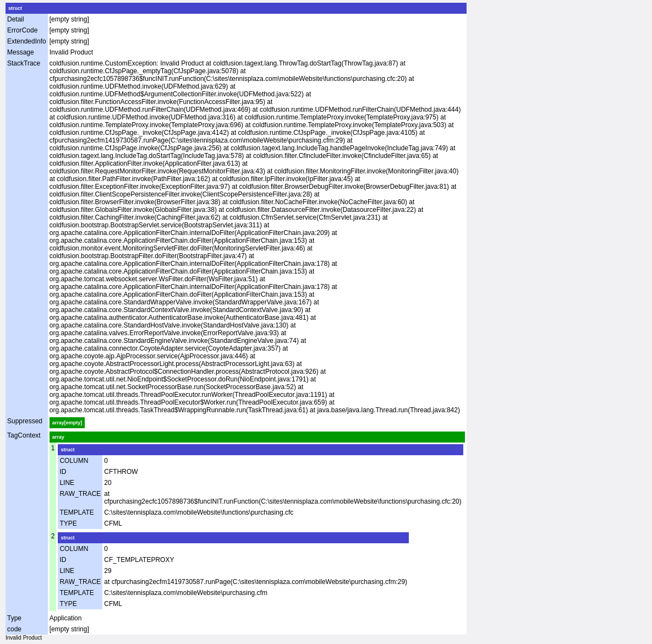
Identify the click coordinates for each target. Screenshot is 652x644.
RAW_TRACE (80, 494)
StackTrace (24, 63)
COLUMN (74, 461)
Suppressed (25, 421)
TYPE (68, 523)
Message (21, 52)
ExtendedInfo (27, 41)
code (14, 629)
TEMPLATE (76, 512)
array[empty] (67, 423)
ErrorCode (22, 30)
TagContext (24, 435)
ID (63, 472)
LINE (67, 483)
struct (15, 8)
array (58, 437)
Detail (16, 19)
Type (14, 618)
